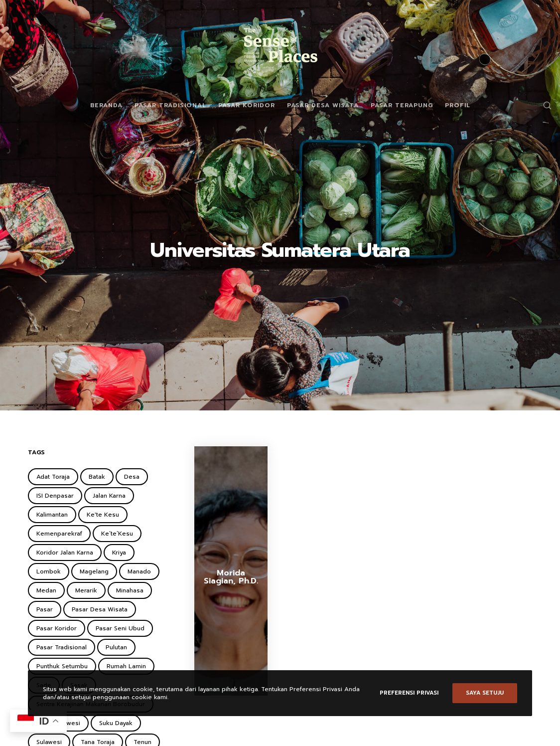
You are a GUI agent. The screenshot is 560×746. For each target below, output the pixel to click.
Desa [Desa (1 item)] (132, 477)
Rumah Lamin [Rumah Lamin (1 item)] (126, 666)
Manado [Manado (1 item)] (139, 571)
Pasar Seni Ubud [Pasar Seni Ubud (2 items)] (120, 628)
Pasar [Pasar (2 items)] (45, 609)
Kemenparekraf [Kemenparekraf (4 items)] (59, 534)
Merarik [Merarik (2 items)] (86, 590)
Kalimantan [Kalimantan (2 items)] (52, 515)
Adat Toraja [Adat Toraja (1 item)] (53, 477)
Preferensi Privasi (409, 693)
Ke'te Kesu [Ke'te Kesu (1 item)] (103, 515)
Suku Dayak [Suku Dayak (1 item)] (116, 723)
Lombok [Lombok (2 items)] (49, 571)
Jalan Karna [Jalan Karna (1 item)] (109, 496)
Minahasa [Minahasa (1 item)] (130, 590)
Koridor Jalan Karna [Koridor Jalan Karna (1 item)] (65, 553)
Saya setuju (485, 693)
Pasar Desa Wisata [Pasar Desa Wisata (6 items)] (100, 609)
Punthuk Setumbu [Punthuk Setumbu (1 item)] (62, 666)
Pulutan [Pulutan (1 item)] (116, 647)
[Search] (544, 105)
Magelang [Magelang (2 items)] (94, 571)
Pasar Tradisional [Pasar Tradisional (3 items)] (62, 647)
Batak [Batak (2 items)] (97, 477)
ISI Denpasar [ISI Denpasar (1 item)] (55, 496)
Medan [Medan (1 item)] (46, 590)
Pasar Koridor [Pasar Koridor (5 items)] (57, 628)
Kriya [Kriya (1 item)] (119, 553)
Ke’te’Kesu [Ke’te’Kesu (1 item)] (117, 534)
